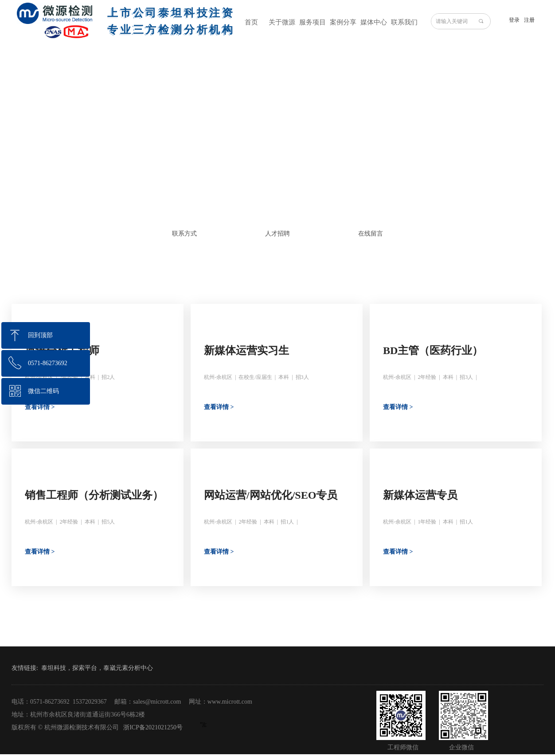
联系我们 (404, 22)
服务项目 (313, 22)
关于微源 (282, 22)
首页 (251, 22)
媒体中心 (374, 22)
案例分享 (343, 22)
